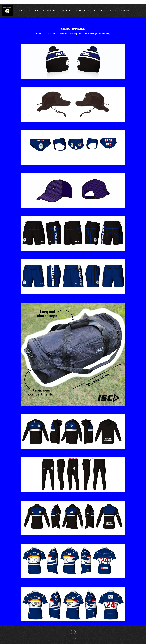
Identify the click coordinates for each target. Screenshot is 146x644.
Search (144, 11)
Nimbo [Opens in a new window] (78, 638)
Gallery (113, 11)
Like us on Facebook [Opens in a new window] (71, 632)
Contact (136, 11)
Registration (49, 11)
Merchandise (100, 11)
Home (21, 11)
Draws (37, 11)
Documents (124, 11)
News (29, 11)
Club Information (82, 11)
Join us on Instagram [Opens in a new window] (75, 632)
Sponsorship (65, 11)
